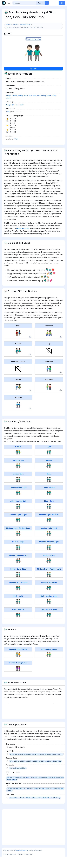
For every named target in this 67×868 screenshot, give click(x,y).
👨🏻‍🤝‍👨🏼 (18, 504)
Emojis (15, 25)
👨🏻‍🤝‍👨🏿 (49, 518)
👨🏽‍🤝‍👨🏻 (18, 558)
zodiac (9, 109)
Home (8, 25)
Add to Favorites (33, 50)
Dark (49, 485)
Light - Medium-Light (18, 499)
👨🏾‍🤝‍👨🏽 (18, 599)
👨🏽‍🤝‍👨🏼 (49, 558)
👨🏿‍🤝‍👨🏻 (18, 613)
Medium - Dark (49, 567)
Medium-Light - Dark (49, 539)
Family (21, 116)
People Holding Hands (18, 661)
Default (18, 458)
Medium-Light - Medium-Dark (18, 539)
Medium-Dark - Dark (49, 594)
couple (9, 107)
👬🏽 (49, 477)
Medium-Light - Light (18, 526)
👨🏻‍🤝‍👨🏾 (18, 518)
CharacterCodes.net (21, 861)
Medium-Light (18, 472)
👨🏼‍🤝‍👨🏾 (18, 545)
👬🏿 (49, 491)
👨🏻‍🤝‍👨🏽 (49, 504)
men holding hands (44, 107)
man (31, 107)
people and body (22, 240)
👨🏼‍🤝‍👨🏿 (49, 545)
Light (49, 458)
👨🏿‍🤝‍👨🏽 (18, 626)
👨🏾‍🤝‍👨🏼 (49, 586)
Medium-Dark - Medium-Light (49, 580)
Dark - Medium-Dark (49, 621)
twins (54, 107)
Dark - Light (18, 607)
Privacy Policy (29, 866)
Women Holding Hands (18, 674)
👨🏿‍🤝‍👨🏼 (49, 613)
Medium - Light (18, 553)
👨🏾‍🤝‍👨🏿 (49, 599)
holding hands (23, 107)
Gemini (15, 107)
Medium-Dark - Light (18, 580)
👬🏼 (18, 477)
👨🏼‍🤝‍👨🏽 (49, 531)
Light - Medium (49, 499)
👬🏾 (18, 491)
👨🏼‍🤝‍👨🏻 (18, 531)
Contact (20, 866)
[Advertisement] (33, 37)
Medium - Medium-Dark (18, 567)
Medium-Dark (18, 485)
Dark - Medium (18, 621)
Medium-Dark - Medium (18, 594)
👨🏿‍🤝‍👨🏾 (49, 626)
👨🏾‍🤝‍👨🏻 (18, 586)
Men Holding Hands (49, 661)
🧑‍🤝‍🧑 (18, 666)
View (16, 150)
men (35, 107)
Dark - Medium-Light (49, 607)
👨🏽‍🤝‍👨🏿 (49, 572)
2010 (8, 123)
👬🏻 (49, 463)
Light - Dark (49, 512)
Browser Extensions (10, 866)
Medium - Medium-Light (49, 553)
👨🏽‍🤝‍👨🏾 (18, 572)
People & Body (25, 25)
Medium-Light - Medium (49, 526)
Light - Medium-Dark (18, 512)
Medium (49, 472)
